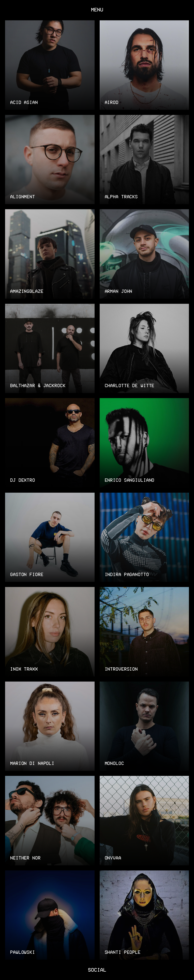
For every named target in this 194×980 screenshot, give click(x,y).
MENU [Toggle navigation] (97, 9)
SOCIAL (97, 969)
